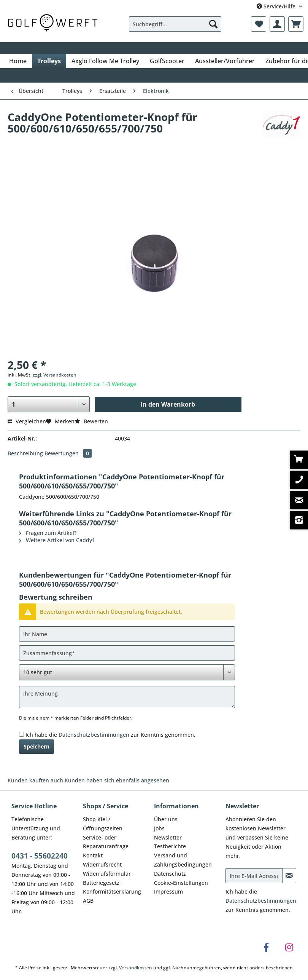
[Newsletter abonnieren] (289, 876)
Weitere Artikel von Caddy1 (57, 540)
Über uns (166, 819)
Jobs (159, 828)
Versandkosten (136, 968)
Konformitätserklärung (112, 891)
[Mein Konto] (277, 24)
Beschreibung (25, 453)
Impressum (168, 891)
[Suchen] (213, 24)
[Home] (18, 61)
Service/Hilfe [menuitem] (277, 6)
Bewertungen (68, 453)
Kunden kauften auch (35, 780)
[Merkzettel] (259, 24)
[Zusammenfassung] (127, 653)
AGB (88, 901)
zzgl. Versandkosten (55, 375)
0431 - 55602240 (40, 856)
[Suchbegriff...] (175, 24)
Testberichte (170, 846)
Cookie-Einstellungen (181, 883)
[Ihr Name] (127, 634)
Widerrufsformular (107, 874)
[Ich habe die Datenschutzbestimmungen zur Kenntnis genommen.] (21, 734)
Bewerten (91, 421)
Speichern (37, 746)
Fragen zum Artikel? (48, 533)
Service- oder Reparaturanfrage (106, 842)
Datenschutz (170, 874)
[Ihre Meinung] (127, 697)
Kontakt (93, 855)
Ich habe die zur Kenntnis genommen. (110, 735)
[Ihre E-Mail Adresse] (254, 876)
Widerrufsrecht (102, 864)
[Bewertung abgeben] (127, 672)
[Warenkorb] (296, 24)
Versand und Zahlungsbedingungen (183, 860)
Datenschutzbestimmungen (94, 735)
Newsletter (168, 837)
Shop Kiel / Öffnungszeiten (103, 824)
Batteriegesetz (101, 883)
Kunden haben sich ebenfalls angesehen (117, 780)
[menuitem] (175, 28)
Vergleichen (27, 421)
